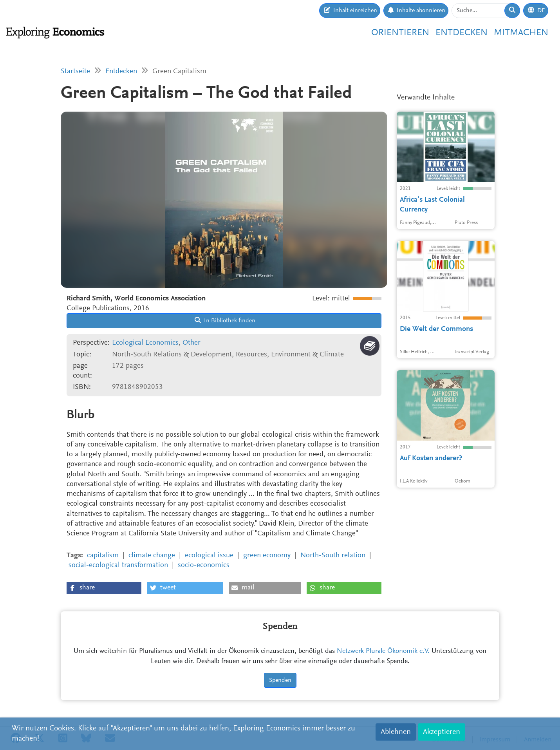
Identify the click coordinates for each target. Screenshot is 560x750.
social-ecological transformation (118, 565)
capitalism (103, 556)
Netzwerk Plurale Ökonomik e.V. (383, 651)
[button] (104, 588)
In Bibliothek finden (225, 320)
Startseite (75, 71)
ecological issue (209, 556)
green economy (267, 556)
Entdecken (462, 33)
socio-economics (204, 565)
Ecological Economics (145, 343)
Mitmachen (521, 33)
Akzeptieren (442, 732)
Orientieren (400, 33)
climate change (152, 556)
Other (191, 343)
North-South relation (333, 556)
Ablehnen (396, 732)
